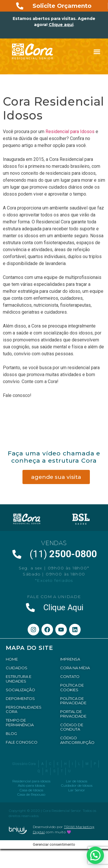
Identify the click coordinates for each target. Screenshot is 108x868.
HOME (12, 659)
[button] (97, 52)
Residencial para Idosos (70, 132)
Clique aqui (61, 25)
